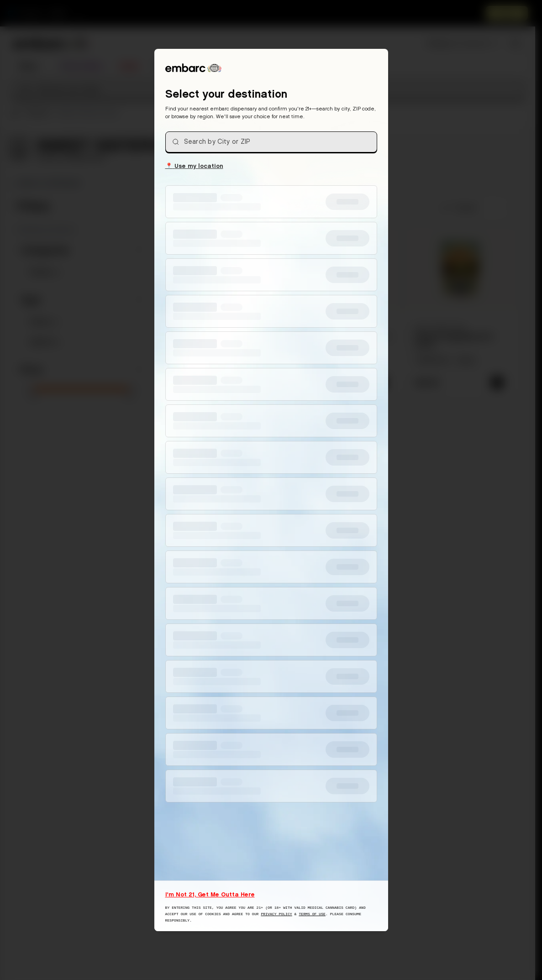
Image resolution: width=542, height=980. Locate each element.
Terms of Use (312, 914)
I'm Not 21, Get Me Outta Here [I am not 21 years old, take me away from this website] (210, 894)
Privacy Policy (276, 914)
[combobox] (271, 142)
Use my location (194, 165)
